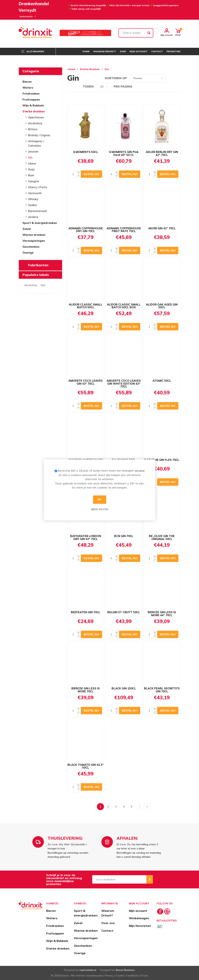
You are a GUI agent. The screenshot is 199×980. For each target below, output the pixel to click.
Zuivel (27, 229)
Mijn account (167, 35)
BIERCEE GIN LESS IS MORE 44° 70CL (162, 614)
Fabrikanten (38, 265)
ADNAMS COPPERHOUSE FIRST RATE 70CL (124, 230)
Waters (28, 88)
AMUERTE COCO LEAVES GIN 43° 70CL (86, 382)
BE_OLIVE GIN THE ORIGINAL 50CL (162, 538)
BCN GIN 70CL (124, 536)
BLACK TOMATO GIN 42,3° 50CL (86, 766)
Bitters (33, 129)
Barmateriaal (37, 211)
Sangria (34, 181)
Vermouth (35, 193)
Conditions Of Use (137, 976)
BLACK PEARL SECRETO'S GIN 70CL (162, 690)
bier (43, 285)
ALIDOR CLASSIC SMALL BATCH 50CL (86, 306)
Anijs (31, 169)
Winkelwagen (139, 918)
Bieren (27, 82)
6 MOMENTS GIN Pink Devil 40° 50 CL (124, 153)
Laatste (147, 807)
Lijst (178, 78)
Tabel (171, 78)
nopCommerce (88, 970)
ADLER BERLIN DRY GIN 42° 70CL (162, 153)
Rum (31, 175)
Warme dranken (34, 235)
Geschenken (31, 247)
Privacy (110, 976)
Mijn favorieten (140, 926)
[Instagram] (167, 911)
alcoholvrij (31, 285)
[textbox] (136, 33)
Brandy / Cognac (39, 135)
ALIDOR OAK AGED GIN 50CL (162, 306)
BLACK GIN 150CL (124, 688)
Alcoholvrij (35, 123)
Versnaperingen (34, 241)
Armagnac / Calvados (36, 143)
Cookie (120, 976)
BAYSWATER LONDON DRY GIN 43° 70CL (86, 538)
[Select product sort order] (148, 78)
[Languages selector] (27, 16)
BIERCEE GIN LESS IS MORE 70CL (86, 690)
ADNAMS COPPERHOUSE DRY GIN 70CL (86, 230)
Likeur (32, 163)
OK (100, 499)
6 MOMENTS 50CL (86, 152)
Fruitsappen (31, 100)
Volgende (139, 807)
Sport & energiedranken (40, 223)
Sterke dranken (34, 111)
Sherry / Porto (38, 187)
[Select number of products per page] (104, 86)
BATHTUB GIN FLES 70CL (162, 460)
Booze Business (125, 970)
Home (71, 69)
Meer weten (100, 509)
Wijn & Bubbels (33, 105)
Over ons (108, 923)
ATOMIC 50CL (162, 381)
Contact (107, 931)
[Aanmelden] (119, 879)
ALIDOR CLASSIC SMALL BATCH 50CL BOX (124, 306)
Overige (28, 253)
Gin (30, 157)
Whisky (33, 199)
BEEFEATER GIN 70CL (86, 612)
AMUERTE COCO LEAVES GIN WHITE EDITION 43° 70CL (124, 384)
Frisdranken (31, 94)
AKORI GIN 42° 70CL (162, 228)
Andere (33, 217)
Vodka (32, 205)
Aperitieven (36, 117)
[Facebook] (160, 911)
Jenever (33, 152)
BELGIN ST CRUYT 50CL (124, 612)
